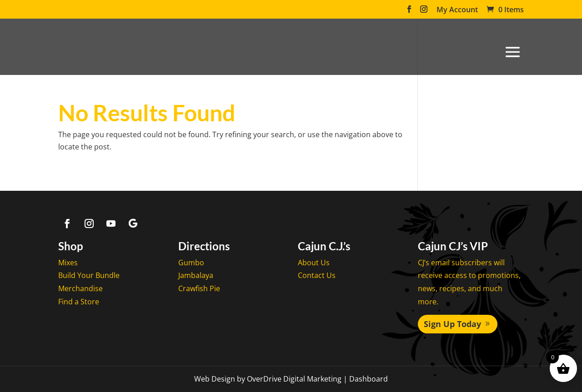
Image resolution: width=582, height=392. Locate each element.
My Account (457, 10)
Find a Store (79, 302)
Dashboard (369, 379)
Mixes (68, 263)
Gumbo (191, 263)
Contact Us (317, 275)
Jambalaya (196, 275)
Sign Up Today (452, 324)
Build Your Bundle (89, 275)
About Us (314, 263)
